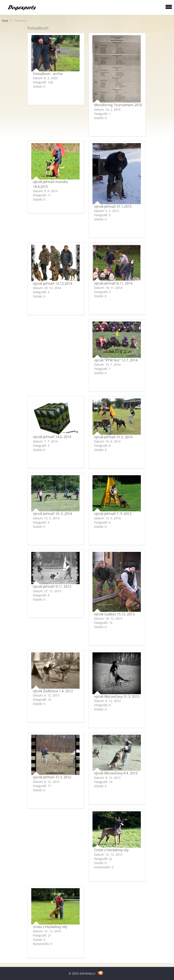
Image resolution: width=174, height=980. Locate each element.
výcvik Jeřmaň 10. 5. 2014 (52, 514)
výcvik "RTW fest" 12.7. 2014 (116, 360)
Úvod (5, 21)
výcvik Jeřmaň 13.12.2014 (53, 284)
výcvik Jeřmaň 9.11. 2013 (52, 586)
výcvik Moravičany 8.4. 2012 (116, 773)
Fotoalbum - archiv (48, 74)
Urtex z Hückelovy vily (50, 927)
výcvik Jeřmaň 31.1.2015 (113, 206)
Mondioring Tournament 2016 (118, 105)
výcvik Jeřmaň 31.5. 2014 (113, 437)
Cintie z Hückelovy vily (111, 850)
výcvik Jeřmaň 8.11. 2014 (113, 283)
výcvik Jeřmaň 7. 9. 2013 (113, 514)
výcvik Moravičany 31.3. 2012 (117, 696)
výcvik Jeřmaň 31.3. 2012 (52, 777)
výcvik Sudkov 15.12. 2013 (114, 614)
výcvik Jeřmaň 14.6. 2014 (52, 437)
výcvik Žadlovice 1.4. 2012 (53, 691)
